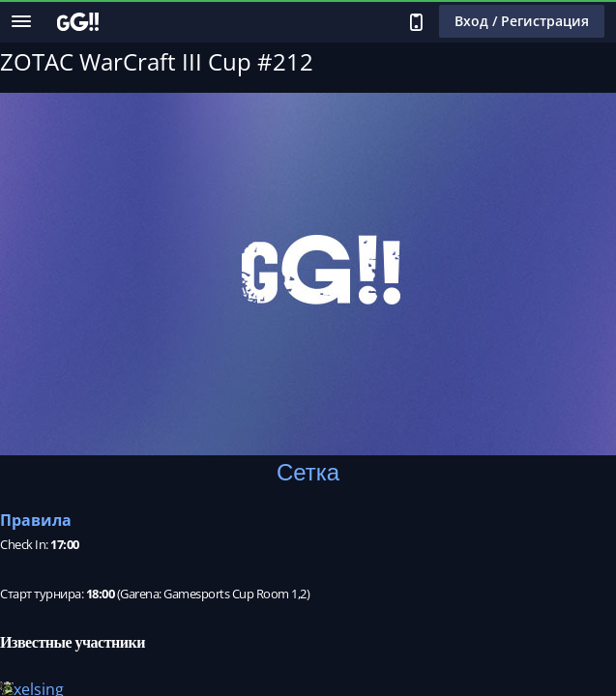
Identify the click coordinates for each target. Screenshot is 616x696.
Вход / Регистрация (522, 21)
